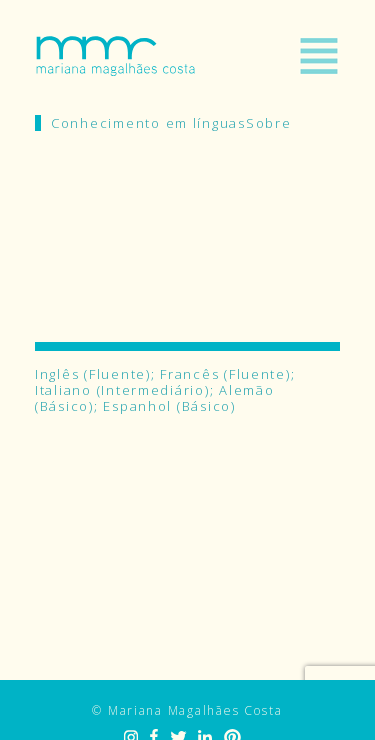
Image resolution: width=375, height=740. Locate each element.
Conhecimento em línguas (148, 123)
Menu (319, 56)
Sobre (269, 123)
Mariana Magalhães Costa (115, 56)
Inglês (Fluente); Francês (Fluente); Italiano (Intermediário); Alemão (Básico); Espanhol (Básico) (165, 390)
